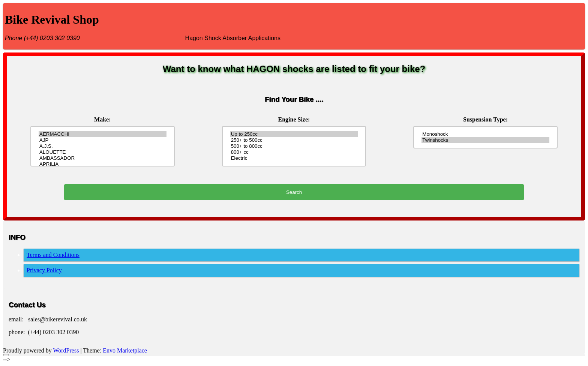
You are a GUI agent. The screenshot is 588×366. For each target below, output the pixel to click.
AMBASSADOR (102, 158)
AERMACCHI (102, 134)
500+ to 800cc (294, 146)
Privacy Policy (44, 270)
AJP (102, 140)
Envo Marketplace (125, 350)
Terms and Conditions (53, 255)
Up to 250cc (294, 134)
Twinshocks (485, 140)
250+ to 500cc (294, 140)
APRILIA (102, 164)
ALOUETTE (102, 152)
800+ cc (294, 152)
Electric (294, 158)
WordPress (66, 350)
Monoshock (485, 134)
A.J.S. (102, 146)
